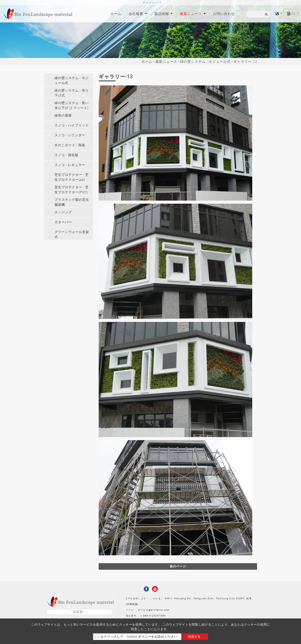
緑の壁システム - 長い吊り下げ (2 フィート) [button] (72, 105)
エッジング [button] (63, 212)
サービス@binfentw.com (154, 610)
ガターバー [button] (63, 222)
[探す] (258, 14)
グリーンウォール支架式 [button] (72, 234)
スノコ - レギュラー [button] (70, 165)
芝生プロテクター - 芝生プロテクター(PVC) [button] (72, 190)
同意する (194, 637)
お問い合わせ (224, 14)
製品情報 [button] (162, 14)
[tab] (68, 80)
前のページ (178, 566)
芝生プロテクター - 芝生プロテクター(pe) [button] (72, 177)
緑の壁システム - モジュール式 (205, 62)
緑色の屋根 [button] (63, 115)
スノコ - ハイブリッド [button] (72, 125)
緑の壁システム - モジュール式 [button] (72, 80)
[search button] (266, 15)
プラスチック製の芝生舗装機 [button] (72, 202)
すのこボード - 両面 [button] (70, 145)
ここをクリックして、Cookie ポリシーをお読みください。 (137, 637)
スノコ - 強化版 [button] (66, 155)
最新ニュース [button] (191, 14)
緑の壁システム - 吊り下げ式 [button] (72, 93)
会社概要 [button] (136, 14)
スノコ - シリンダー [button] (70, 135)
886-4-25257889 (155, 616)
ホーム (117, 13)
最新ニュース (166, 62)
